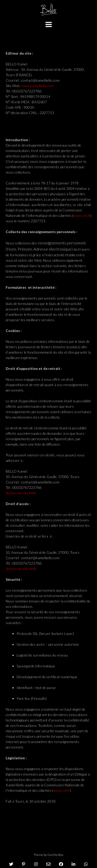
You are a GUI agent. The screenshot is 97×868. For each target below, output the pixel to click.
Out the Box (55, 855)
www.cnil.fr (82, 215)
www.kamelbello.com (38, 86)
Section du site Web (21, 493)
